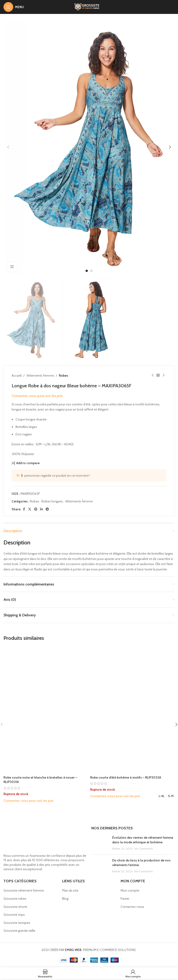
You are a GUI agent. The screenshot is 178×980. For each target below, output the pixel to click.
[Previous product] (153, 375)
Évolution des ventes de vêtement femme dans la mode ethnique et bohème (143, 840)
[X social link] (30, 509)
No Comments (144, 849)
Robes (64, 375)
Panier (125, 899)
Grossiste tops (14, 915)
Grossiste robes (15, 899)
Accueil (17, 375)
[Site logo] (89, 6)
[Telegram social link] (47, 509)
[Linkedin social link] (41, 509)
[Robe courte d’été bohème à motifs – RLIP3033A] (132, 710)
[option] (87, 271)
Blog (65, 899)
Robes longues (52, 501)
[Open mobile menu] (14, 7)
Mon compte (130, 890)
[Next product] (164, 375)
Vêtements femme (40, 375)
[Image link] (45, 838)
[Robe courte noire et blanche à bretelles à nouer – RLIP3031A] (46, 710)
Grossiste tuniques (17, 923)
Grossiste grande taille (19, 931)
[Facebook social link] (24, 509)
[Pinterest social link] (36, 509)
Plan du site (70, 890)
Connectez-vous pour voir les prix (37, 396)
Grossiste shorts (15, 907)
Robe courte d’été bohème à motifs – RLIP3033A (126, 777)
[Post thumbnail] (100, 843)
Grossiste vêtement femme (24, 890)
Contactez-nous (132, 907)
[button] (8, 147)
